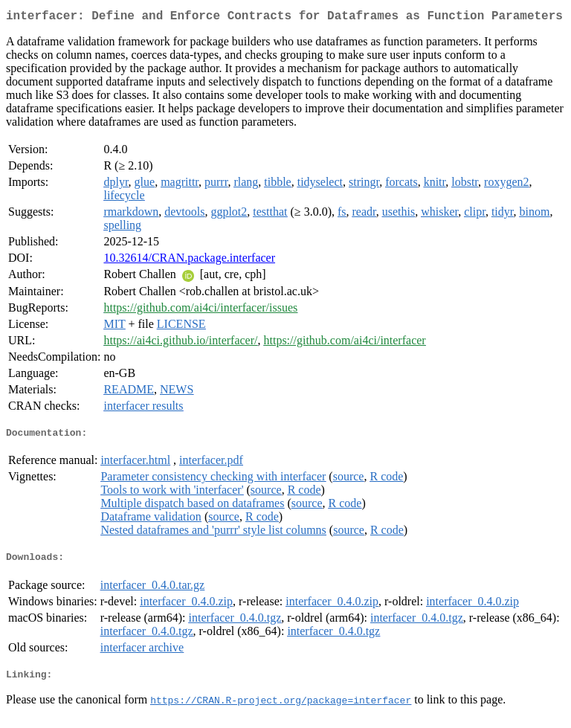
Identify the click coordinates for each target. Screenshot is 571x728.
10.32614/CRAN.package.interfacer (189, 261)
